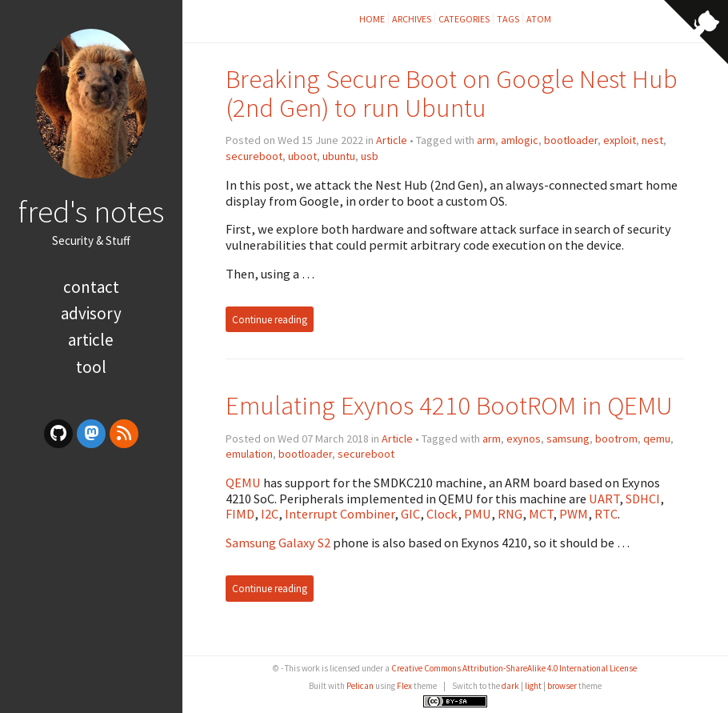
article (91, 340)
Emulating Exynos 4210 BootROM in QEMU (449, 405)
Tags (508, 19)
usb (370, 156)
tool (91, 367)
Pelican (360, 686)
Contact (91, 287)
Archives (412, 19)
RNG (510, 514)
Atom (539, 19)
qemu (657, 439)
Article (392, 140)
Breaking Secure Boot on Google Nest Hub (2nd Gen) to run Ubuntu (452, 93)
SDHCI (643, 499)
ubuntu (339, 156)
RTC (606, 514)
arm (486, 140)
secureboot (254, 156)
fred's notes (91, 211)
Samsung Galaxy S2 (278, 543)
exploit (620, 140)
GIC (410, 514)
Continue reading (270, 319)
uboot (302, 156)
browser (562, 686)
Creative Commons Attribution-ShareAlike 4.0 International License (514, 668)
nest (652, 140)
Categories (464, 19)
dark (510, 686)
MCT (541, 514)
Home (372, 19)
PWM (574, 514)
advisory (91, 313)
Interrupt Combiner (340, 514)
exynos (524, 439)
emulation (249, 454)
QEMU (243, 483)
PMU (478, 514)
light (533, 686)
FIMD (240, 514)
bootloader (571, 140)
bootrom (616, 439)
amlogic (520, 140)
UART (604, 499)
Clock (442, 514)
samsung (568, 439)
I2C (270, 514)
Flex (404, 686)
